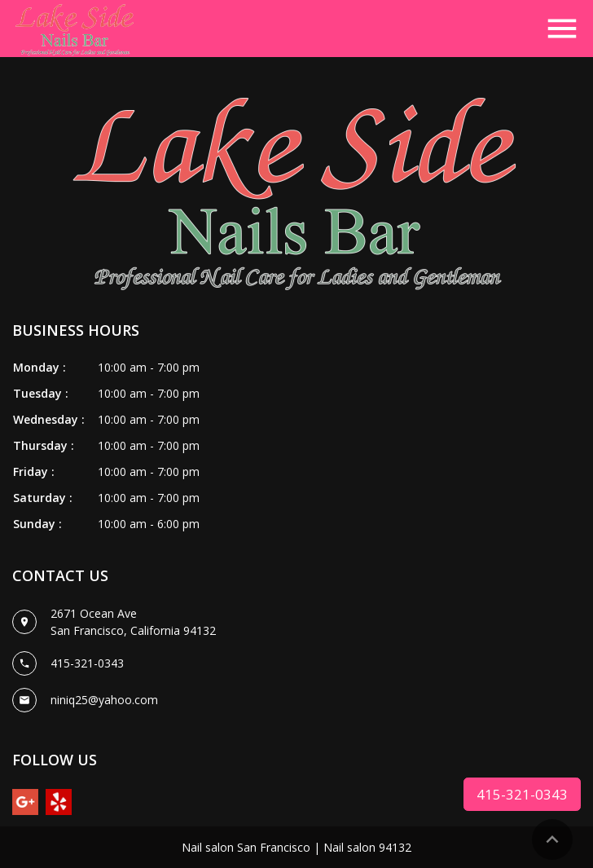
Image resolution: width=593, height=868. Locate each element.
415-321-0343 (522, 794)
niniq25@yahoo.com (104, 700)
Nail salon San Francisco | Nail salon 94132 (296, 847)
